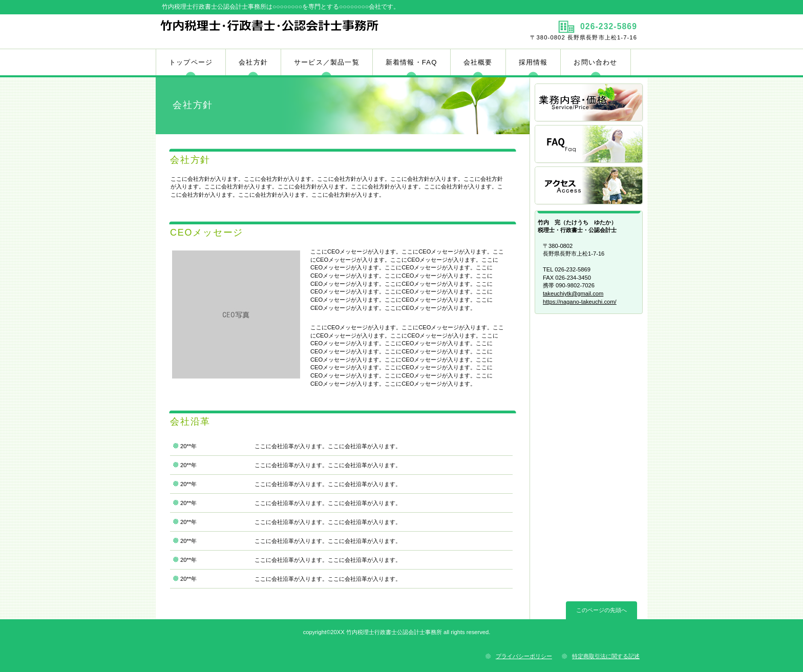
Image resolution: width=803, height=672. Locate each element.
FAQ (589, 145)
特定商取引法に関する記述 (606, 656)
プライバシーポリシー (524, 656)
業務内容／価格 (589, 103)
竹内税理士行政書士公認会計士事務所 (277, 31)
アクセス (589, 186)
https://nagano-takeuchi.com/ (580, 302)
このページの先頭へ (601, 610)
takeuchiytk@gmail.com (573, 293)
